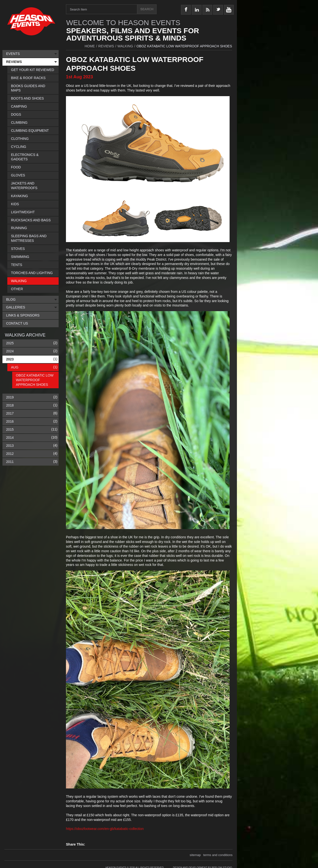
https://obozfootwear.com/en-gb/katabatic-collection (105, 829)
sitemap (195, 855)
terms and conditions (218, 855)
